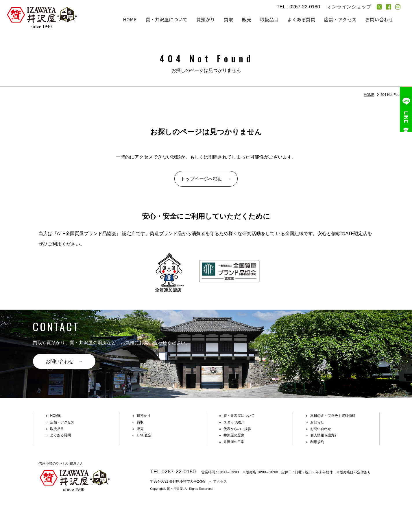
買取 (230, 20)
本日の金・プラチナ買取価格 (333, 416)
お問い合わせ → (64, 362)
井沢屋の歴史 (234, 436)
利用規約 (317, 442)
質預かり (207, 20)
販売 (248, 20)
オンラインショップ (349, 7)
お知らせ (317, 423)
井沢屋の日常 (234, 442)
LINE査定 (406, 109)
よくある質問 (302, 20)
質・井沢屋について (169, 20)
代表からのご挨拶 (237, 429)
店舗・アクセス (341, 20)
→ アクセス (218, 482)
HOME (132, 20)
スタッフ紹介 (234, 423)
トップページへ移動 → (206, 179)
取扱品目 (270, 20)
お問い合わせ (379, 20)
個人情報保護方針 (324, 436)
